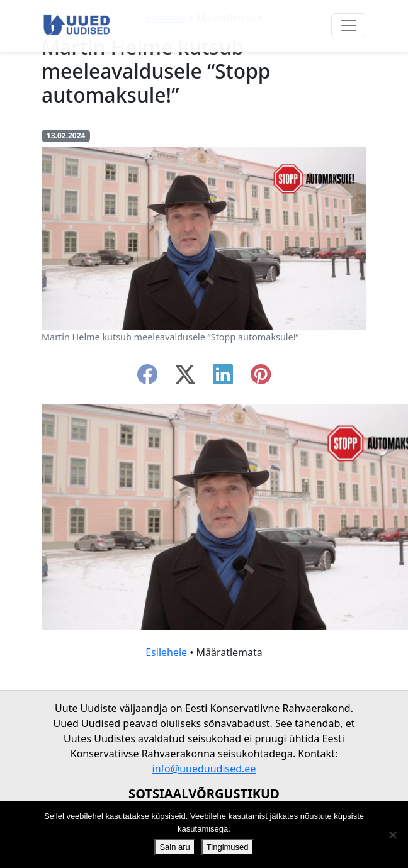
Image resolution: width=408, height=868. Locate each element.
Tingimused (228, 847)
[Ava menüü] (349, 26)
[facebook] (147, 378)
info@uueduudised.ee (204, 769)
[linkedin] (223, 378)
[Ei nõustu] (392, 835)
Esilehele (166, 652)
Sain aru (174, 847)
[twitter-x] (185, 378)
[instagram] (261, 378)
